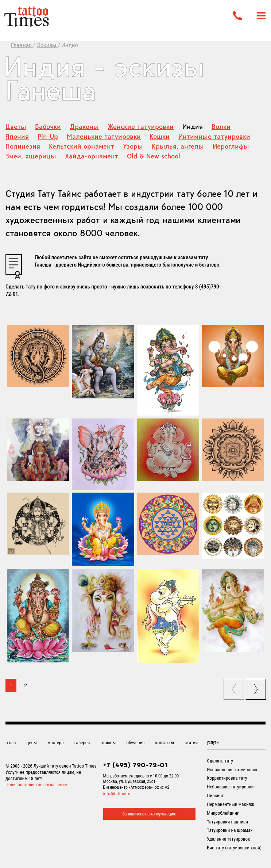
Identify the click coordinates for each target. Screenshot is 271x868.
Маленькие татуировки (104, 136)
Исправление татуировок (232, 770)
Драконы (84, 127)
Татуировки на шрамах (230, 830)
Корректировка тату (227, 778)
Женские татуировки (141, 127)
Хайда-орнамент (92, 156)
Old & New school (154, 156)
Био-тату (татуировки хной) (234, 848)
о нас (11, 743)
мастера (55, 743)
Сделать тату (220, 761)
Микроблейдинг (223, 813)
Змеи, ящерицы (31, 156)
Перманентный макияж (230, 804)
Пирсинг (215, 796)
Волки (221, 127)
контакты (165, 743)
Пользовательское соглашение (36, 785)
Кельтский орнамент (82, 146)
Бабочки (48, 127)
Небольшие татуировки (230, 787)
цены (32, 743)
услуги (213, 742)
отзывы (108, 743)
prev (235, 687)
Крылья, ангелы (178, 146)
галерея (82, 743)
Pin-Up (48, 136)
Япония (17, 136)
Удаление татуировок (228, 839)
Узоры (133, 146)
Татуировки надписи (227, 822)
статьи (191, 743)
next (257, 687)
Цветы (16, 127)
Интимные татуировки (214, 136)
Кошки (160, 136)
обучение (136, 743)
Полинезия (23, 146)
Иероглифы (231, 146)
